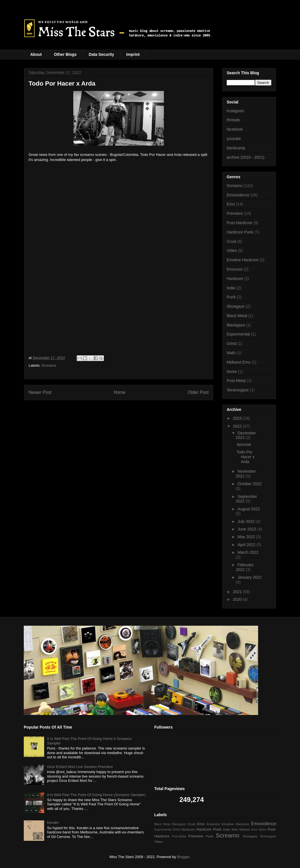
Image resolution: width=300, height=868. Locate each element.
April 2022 (247, 545)
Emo (231, 204)
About (36, 54)
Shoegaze (236, 306)
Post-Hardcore (239, 223)
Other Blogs (65, 54)
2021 (238, 592)
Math (231, 353)
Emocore (235, 269)
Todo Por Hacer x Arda (246, 457)
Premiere (235, 213)
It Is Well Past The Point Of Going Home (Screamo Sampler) (96, 795)
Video (232, 251)
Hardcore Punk (240, 232)
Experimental (238, 334)
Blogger (183, 857)
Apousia (244, 444)
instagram (235, 111)
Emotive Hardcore (243, 260)
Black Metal (237, 316)
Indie (231, 288)
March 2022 (248, 552)
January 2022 (249, 577)
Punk (231, 297)
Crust (231, 241)
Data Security (101, 54)
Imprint (133, 54)
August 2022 (249, 509)
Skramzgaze (238, 390)
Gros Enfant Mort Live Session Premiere (80, 767)
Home (120, 392)
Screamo (49, 365)
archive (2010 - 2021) (246, 157)
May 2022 (247, 537)
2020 (238, 599)
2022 (238, 426)
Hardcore (235, 279)
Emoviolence (238, 195)
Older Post (198, 392)
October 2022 (249, 484)
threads (233, 120)
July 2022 (247, 521)
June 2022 (247, 529)
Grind (232, 343)
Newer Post (40, 392)
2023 (238, 418)
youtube (234, 139)
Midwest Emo (239, 362)
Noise (232, 372)
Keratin (53, 823)
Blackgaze (236, 325)
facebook (235, 129)
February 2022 (245, 567)
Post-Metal (236, 381)
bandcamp (236, 148)
